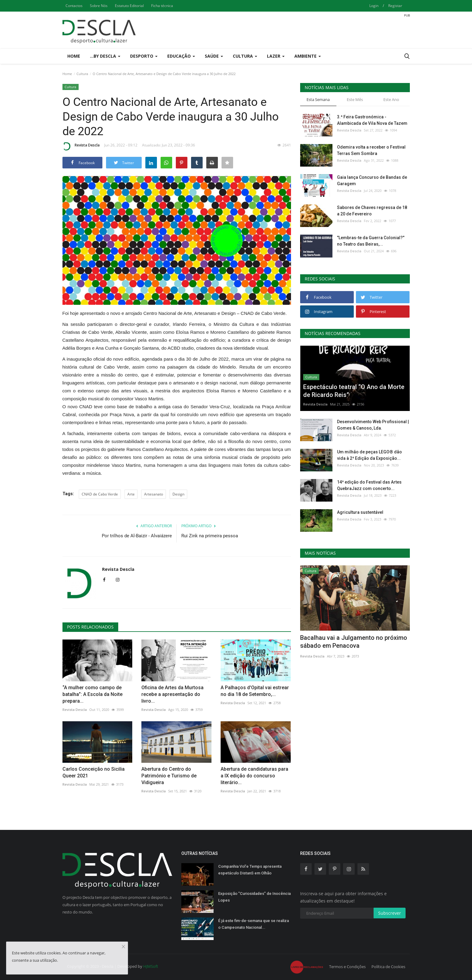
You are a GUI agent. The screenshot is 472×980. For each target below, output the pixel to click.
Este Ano (391, 99)
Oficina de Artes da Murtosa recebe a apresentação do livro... (172, 694)
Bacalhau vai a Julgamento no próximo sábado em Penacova (354, 642)
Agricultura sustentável (360, 512)
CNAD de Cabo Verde (100, 494)
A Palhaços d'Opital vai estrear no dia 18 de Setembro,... (255, 691)
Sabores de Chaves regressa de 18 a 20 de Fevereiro (372, 211)
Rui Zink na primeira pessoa (210, 536)
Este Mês (355, 99)
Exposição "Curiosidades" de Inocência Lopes (254, 897)
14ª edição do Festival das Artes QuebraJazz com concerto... (369, 485)
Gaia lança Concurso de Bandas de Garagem (372, 180)
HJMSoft (151, 966)
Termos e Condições (347, 967)
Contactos (74, 6)
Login (374, 6)
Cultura (82, 74)
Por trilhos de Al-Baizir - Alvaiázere (137, 536)
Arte (131, 494)
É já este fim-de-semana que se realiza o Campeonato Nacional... (254, 924)
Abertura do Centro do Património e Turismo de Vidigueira (169, 776)
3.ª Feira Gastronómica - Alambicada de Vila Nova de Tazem (372, 120)
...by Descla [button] (105, 56)
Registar (395, 6)
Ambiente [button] (308, 56)
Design (178, 494)
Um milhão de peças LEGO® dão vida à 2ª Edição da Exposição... (369, 455)
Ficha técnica (162, 6)
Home (74, 56)
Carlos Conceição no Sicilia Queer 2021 (94, 772)
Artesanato (154, 494)
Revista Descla (81, 146)
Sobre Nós (99, 6)
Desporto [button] (144, 56)
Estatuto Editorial (129, 6)
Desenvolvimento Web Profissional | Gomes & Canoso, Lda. (373, 425)
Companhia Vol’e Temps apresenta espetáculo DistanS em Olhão (250, 870)
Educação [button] (181, 56)
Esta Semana (318, 99)
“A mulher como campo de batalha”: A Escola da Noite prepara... (92, 694)
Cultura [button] (245, 56)
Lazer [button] (276, 56)
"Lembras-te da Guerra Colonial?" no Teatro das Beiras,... (371, 241)
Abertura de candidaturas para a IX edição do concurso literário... (254, 776)
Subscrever (390, 913)
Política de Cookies (388, 967)
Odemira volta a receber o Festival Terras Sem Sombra (371, 150)
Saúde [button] (214, 56)
